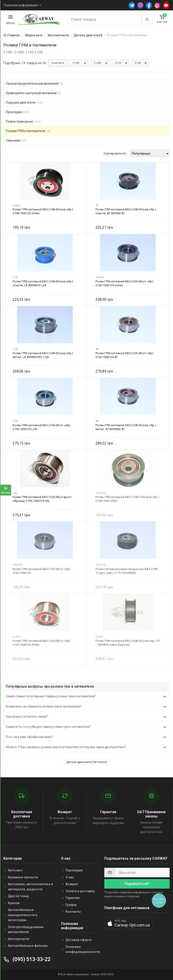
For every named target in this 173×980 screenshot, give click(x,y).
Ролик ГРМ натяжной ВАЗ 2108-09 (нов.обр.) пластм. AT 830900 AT (126, 211)
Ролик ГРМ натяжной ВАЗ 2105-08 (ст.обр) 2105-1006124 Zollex (42, 643)
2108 (137, 63)
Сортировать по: (115, 153)
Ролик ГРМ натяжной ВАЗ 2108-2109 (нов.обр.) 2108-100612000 (127, 499)
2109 (118, 63)
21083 (97, 63)
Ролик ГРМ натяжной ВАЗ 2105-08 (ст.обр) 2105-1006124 (42, 571)
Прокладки (18, 112)
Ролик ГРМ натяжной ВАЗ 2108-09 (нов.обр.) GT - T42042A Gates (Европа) (128, 643)
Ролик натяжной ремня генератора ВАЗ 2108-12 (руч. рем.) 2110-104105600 (127, 571)
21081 (76, 63)
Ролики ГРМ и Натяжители (28, 131)
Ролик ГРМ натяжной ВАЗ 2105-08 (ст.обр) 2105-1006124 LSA (42, 427)
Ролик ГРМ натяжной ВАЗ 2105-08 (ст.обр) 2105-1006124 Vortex (124, 283)
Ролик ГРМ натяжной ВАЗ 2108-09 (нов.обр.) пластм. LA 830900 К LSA (43, 283)
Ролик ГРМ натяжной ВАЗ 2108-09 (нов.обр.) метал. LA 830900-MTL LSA (43, 355)
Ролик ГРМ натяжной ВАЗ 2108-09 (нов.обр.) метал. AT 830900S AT (126, 427)
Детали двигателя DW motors (87, 762)
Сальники (16, 140)
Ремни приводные (23, 121)
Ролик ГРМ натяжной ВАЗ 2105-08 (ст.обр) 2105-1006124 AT (124, 355)
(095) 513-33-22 (27, 959)
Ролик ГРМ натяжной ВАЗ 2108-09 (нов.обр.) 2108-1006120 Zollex (43, 211)
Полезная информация (21, 5)
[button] (129, 923)
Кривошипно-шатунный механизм (33, 93)
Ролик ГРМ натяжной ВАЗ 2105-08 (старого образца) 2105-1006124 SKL (42, 499)
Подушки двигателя (24, 102)
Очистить (58, 63)
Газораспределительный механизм (34, 84)
